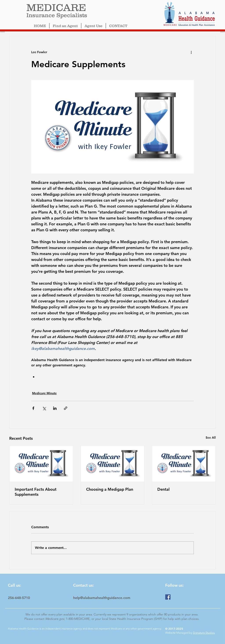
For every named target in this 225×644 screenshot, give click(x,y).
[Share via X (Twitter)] (44, 408)
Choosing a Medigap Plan (110, 489)
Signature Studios (204, 633)
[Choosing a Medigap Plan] (113, 464)
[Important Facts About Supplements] (41, 464)
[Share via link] (66, 408)
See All (211, 438)
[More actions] (191, 52)
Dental (163, 489)
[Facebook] (168, 597)
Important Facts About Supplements (36, 492)
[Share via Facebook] (33, 408)
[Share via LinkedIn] (55, 408)
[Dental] (184, 464)
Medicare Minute (44, 393)
